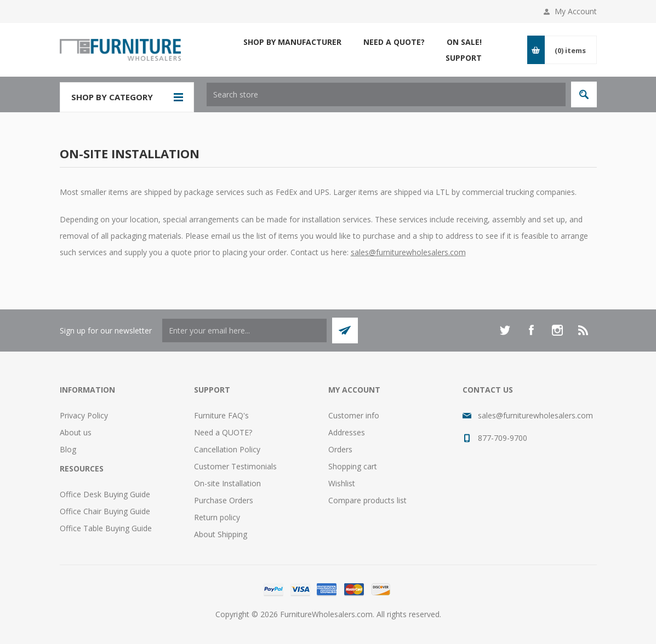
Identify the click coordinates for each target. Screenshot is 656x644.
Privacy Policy (84, 415)
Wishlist (342, 483)
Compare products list (367, 500)
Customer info (354, 415)
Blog (68, 449)
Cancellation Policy (227, 449)
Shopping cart (353, 466)
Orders (340, 449)
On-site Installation (227, 483)
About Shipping (221, 534)
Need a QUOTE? (223, 432)
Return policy (217, 517)
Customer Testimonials (235, 466)
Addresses (347, 432)
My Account (576, 11)
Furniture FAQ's (221, 415)
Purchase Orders (224, 500)
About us (76, 432)
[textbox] (386, 94)
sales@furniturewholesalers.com (408, 252)
